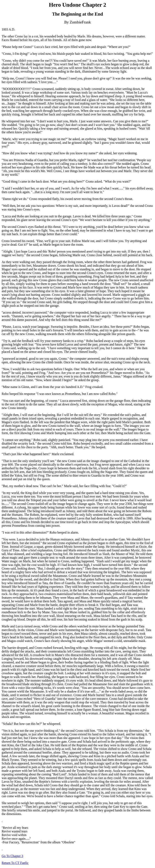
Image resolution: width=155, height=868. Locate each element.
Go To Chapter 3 (12, 856)
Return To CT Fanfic (15, 863)
